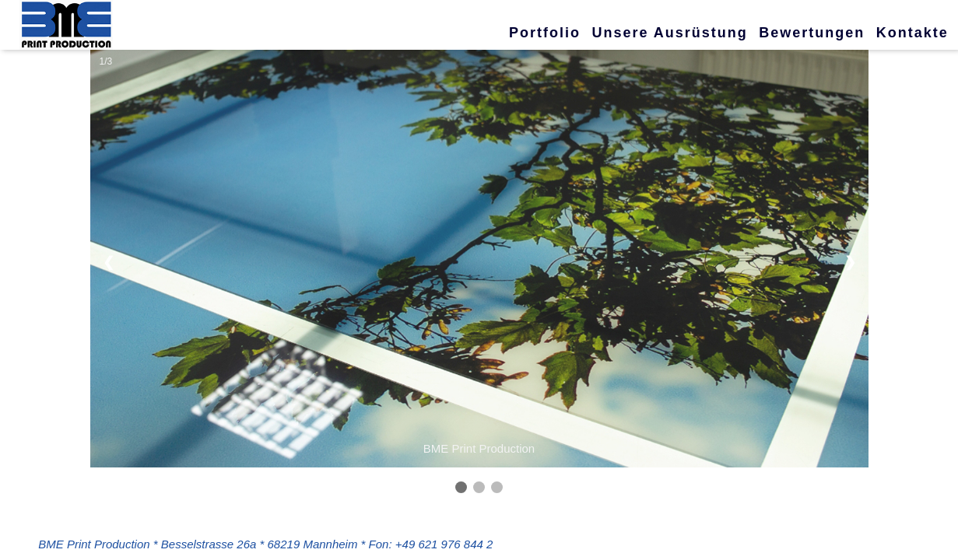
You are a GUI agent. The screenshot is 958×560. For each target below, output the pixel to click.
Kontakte (912, 33)
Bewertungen (812, 33)
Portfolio (545, 33)
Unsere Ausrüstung (669, 33)
